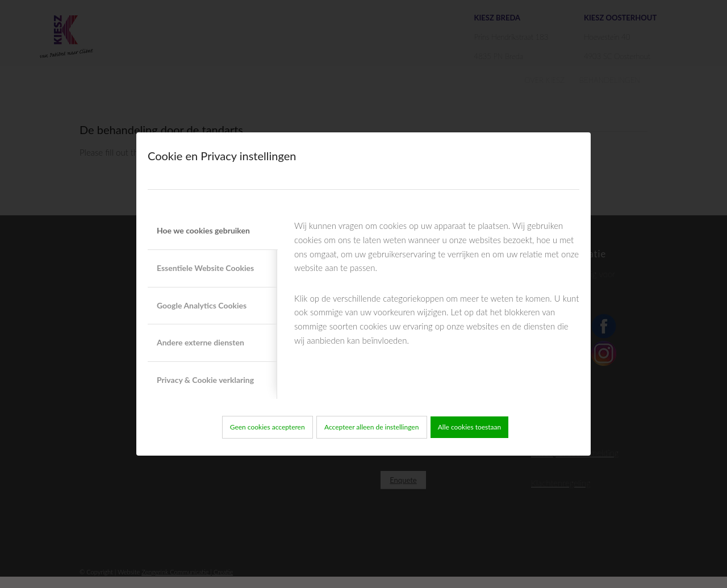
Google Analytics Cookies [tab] (202, 305)
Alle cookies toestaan (470, 427)
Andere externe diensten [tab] (200, 342)
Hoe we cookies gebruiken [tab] (203, 230)
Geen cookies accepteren (268, 427)
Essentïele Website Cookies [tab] (205, 268)
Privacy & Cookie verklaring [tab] (205, 380)
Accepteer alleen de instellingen (371, 427)
